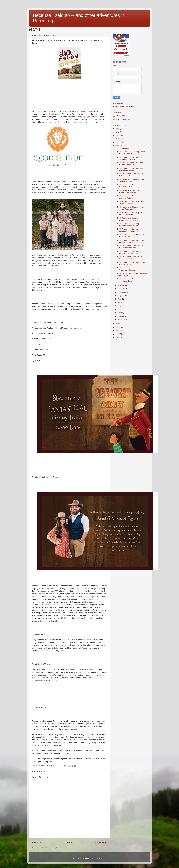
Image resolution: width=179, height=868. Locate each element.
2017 (118, 334)
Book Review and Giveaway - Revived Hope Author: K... (132, 263)
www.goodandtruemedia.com (44, 680)
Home (70, 843)
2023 (118, 139)
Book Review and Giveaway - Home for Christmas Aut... (131, 214)
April (120, 309)
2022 (118, 142)
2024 (118, 135)
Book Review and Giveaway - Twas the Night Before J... (131, 241)
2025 (118, 132)
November (122, 285)
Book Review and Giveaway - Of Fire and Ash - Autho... (132, 197)
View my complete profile (123, 119)
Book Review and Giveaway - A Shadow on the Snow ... (130, 158)
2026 (118, 129)
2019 (118, 327)
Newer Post (38, 843)
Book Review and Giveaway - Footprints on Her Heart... (129, 230)
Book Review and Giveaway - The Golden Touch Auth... (131, 208)
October (121, 289)
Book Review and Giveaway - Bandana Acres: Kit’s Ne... (129, 225)
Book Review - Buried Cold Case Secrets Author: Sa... (130, 164)
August (121, 296)
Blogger (103, 858)
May (120, 306)
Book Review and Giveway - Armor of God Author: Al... (132, 236)
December (122, 149)
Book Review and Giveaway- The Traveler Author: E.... (130, 203)
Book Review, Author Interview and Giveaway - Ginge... (131, 269)
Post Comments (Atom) (52, 848)
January (121, 319)
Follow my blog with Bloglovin (124, 106)
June (120, 302)
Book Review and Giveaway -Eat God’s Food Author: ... (130, 169)
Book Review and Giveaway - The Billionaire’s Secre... (131, 175)
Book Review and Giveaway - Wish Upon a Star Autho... (131, 153)
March (120, 313)
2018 (118, 331)
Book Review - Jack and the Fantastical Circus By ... (128, 191)
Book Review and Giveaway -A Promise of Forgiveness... (129, 252)
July (120, 299)
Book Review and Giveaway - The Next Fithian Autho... (131, 186)
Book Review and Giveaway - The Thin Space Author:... (131, 180)
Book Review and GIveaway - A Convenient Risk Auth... (130, 258)
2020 (118, 324)
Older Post (101, 843)
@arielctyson (92, 117)
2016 (118, 337)
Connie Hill (120, 116)
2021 (118, 146)
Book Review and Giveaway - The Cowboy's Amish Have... (131, 247)
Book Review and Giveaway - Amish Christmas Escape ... (131, 280)
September (122, 292)
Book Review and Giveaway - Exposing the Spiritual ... (129, 219)
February (122, 316)
